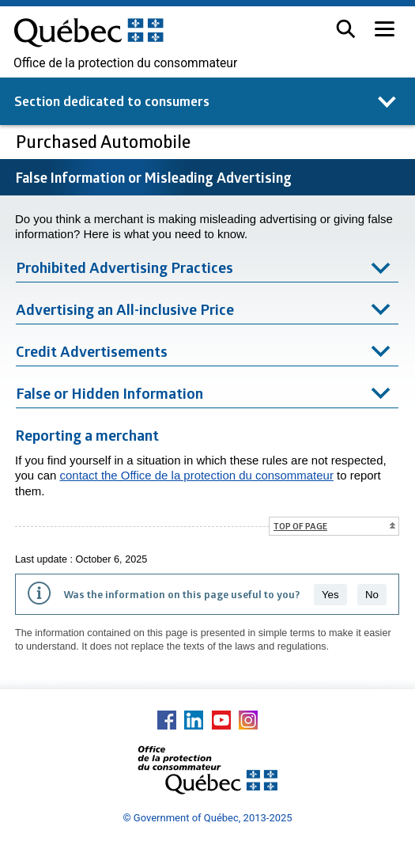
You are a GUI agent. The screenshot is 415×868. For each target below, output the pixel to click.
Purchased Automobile (105, 141)
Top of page (300, 526)
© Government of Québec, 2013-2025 (207, 818)
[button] (346, 29)
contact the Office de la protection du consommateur (197, 475)
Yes (330, 595)
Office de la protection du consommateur (125, 63)
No (372, 595)
